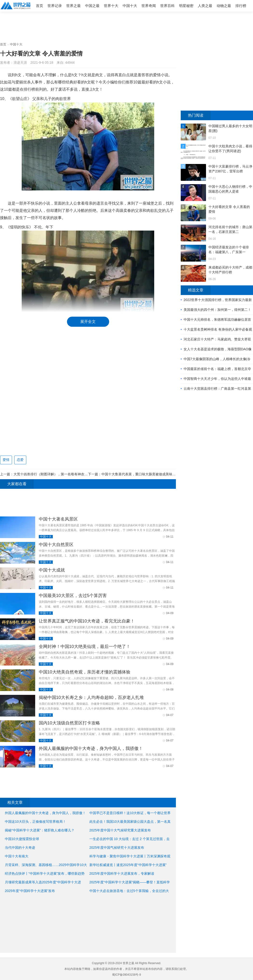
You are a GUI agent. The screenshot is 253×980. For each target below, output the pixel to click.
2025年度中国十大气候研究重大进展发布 (120, 830)
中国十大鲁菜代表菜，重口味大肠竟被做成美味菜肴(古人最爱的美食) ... (155, 474)
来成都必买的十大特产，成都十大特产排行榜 (230, 270)
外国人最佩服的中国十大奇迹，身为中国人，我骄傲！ (91, 748)
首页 (40, 6)
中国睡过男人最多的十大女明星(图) (230, 128)
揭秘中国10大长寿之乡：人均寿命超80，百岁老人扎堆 (91, 697)
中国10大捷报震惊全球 (22, 839)
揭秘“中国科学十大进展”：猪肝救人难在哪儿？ (40, 830)
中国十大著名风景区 (58, 519)
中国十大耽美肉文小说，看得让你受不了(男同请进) (230, 149)
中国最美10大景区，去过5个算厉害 (73, 596)
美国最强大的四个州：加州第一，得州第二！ (217, 310)
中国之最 (92, 6)
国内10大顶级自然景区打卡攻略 (69, 723)
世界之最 (73, 6)
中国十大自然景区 (56, 545)
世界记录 (55, 6)
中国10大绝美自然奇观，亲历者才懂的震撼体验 (85, 672)
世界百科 (167, 6)
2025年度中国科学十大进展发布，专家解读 (122, 873)
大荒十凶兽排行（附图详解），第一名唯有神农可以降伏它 (57, 474)
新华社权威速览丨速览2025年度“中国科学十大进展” (128, 865)
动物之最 (224, 6)
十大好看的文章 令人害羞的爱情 (229, 209)
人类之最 (205, 6)
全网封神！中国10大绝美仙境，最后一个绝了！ (85, 647)
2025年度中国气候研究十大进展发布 (117, 848)
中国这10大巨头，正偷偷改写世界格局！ (35, 822)
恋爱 (20, 460)
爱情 (6, 460)
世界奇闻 (149, 6)
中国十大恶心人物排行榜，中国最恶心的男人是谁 (230, 189)
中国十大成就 (52, 570)
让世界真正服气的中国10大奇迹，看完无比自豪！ (87, 621)
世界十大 (111, 6)
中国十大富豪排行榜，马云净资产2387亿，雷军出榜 (230, 169)
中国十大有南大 (17, 856)
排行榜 (241, 6)
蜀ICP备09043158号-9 (126, 975)
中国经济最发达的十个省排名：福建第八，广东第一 (229, 250)
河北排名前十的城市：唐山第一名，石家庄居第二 (230, 229)
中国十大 (130, 6)
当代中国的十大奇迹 (20, 848)
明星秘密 (186, 6)
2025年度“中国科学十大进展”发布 (30, 891)
